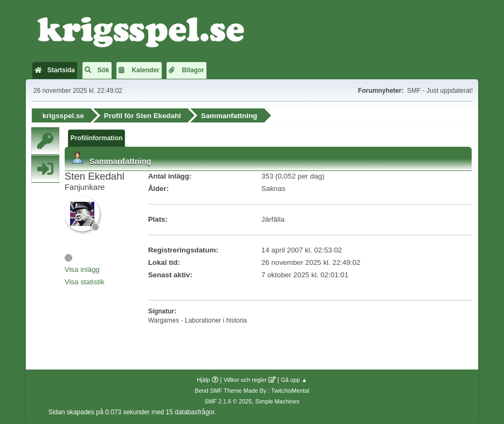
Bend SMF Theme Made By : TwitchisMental (252, 391)
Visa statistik (85, 282)
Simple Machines (278, 401)
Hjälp (203, 380)
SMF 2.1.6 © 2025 (228, 401)
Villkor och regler (245, 380)
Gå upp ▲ (294, 380)
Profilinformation (97, 138)
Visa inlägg (82, 269)
